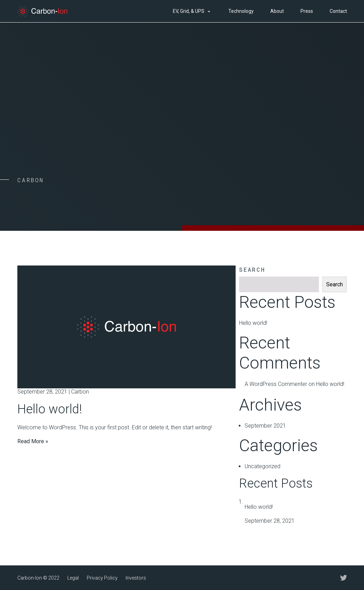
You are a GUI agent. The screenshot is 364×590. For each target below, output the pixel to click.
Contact (338, 11)
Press (307, 11)
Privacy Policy (102, 578)
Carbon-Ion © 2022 (38, 578)
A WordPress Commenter (276, 384)
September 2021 (265, 426)
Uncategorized (263, 466)
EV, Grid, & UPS (189, 11)
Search (252, 269)
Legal (73, 578)
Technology (241, 11)
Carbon (80, 392)
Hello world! (50, 409)
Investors (136, 578)
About (277, 11)
